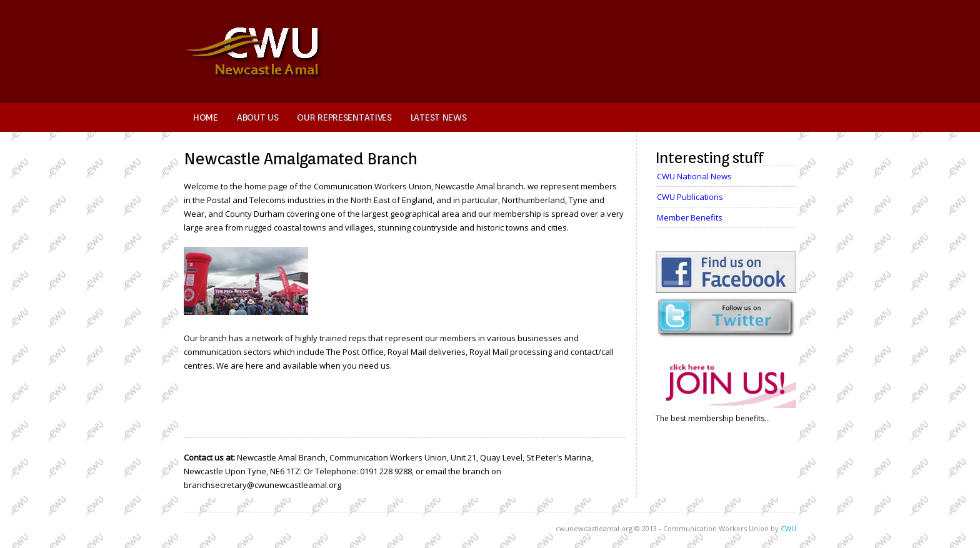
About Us (258, 117)
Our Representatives (344, 117)
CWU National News (694, 176)
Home (206, 117)
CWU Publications (690, 197)
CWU (788, 528)
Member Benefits (690, 217)
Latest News (439, 117)
